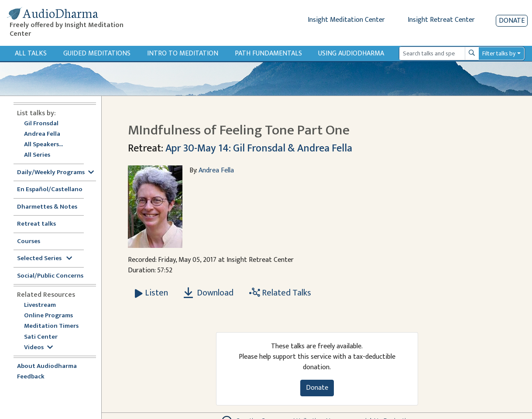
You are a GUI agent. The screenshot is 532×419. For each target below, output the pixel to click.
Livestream (40, 305)
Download (209, 293)
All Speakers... (43, 145)
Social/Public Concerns (50, 276)
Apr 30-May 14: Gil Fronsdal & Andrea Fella (259, 148)
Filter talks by (499, 53)
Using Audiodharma (351, 53)
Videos (38, 348)
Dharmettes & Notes (47, 207)
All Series (37, 155)
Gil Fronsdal (41, 124)
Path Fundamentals (268, 53)
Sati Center (41, 337)
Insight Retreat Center (441, 20)
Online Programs (48, 316)
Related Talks (280, 293)
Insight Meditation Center (346, 20)
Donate (512, 21)
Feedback (31, 377)
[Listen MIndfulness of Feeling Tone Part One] (151, 293)
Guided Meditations (97, 53)
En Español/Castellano (50, 190)
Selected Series (45, 259)
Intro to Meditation (183, 53)
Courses (29, 242)
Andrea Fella (42, 134)
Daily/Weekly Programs (55, 173)
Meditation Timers (51, 326)
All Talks (31, 53)
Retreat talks (36, 224)
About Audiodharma (47, 366)
